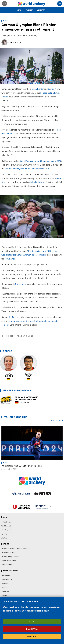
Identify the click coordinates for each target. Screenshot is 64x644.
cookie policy (43, 611)
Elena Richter (38, 89)
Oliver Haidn (21, 284)
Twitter (4, 595)
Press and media (10, 571)
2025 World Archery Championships (14, 548)
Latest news (55, 421)
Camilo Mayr (54, 89)
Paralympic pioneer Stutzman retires (22, 466)
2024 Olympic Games (9, 552)
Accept (32, 621)
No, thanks (32, 629)
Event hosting (7, 564)
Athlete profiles (7, 530)
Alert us (4, 538)
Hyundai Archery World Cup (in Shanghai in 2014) (27, 169)
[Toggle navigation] (60, 4)
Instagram (5, 591)
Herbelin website (42, 507)
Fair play (5, 534)
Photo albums (7, 579)
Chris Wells (15, 42)
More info (32, 636)
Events (29, 10)
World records (7, 526)
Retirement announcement (19, 336)
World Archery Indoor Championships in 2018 (41, 161)
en (5, 4)
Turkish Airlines (21, 507)
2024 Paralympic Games (10, 557)
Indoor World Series (9, 561)
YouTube (5, 583)
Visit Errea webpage (42, 493)
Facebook (5, 587)
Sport (5, 517)
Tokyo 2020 (10, 259)
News (20, 10)
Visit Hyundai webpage (21, 493)
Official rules (6, 522)
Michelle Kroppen (37, 182)
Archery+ (41, 10)
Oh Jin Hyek (14, 317)
